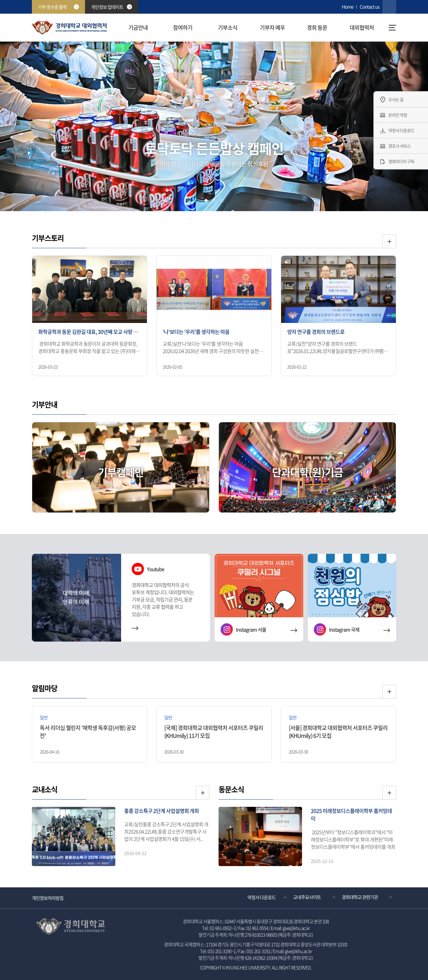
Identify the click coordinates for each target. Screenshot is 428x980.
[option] (90, 317)
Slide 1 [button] (206, 200)
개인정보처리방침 (48, 898)
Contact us (370, 7)
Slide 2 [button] (214, 200)
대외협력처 (362, 27)
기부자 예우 (272, 27)
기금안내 (138, 27)
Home (348, 7)
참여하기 (183, 27)
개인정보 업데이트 (112, 7)
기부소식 (228, 27)
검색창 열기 (389, 7)
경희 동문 (317, 27)
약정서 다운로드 (262, 897)
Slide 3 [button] (222, 200)
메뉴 (392, 28)
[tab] (206, 200)
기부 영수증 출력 (58, 7)
